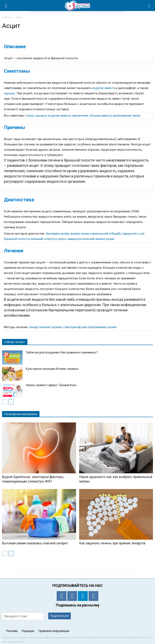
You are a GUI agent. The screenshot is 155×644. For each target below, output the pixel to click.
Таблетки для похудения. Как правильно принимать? (62, 352)
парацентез (130, 234)
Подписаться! (60, 616)
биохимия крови (57, 234)
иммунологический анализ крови (91, 239)
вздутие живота (104, 88)
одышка (41, 116)
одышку (10, 93)
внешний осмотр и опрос (49, 239)
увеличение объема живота (92, 116)
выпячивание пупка (127, 116)
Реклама (12, 631)
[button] (149, 6)
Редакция (28, 631)
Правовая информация (54, 631)
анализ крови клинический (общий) (95, 234)
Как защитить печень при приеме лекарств (112, 543)
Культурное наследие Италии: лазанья (52, 369)
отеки (30, 116)
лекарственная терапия (45, 327)
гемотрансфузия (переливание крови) (90, 327)
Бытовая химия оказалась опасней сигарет (35, 543)
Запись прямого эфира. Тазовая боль (51, 385)
